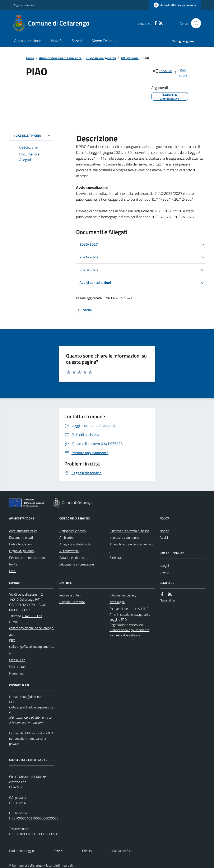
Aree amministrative (23, 531)
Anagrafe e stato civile (75, 544)
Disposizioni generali (101, 58)
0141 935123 (32, 616)
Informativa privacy (123, 595)
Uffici (13, 571)
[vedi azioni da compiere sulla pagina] (181, 73)
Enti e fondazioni (21, 544)
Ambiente (66, 537)
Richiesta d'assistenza (125, 635)
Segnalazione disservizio (126, 625)
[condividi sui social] (162, 71)
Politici (14, 564)
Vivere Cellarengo (106, 41)
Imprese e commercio (124, 537)
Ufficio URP (17, 660)
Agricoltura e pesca (73, 531)
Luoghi (164, 565)
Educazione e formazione (77, 564)
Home (30, 58)
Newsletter (168, 600)
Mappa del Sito (122, 851)
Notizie (164, 531)
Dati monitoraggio (22, 851)
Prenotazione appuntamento (129, 630)
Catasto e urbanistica (74, 558)
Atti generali (130, 58)
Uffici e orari (17, 667)
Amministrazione (28, 41)
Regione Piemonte (24, 5)
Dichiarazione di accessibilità (129, 609)
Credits (87, 851)
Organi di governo (21, 551)
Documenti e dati (21, 537)
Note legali (117, 602)
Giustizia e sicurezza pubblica (129, 531)
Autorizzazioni (69, 551)
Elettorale (116, 558)
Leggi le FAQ (118, 619)
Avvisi (164, 537)
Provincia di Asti (70, 595)
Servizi (77, 41)
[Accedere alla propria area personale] (175, 5)
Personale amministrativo (27, 558)
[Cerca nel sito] (194, 23)
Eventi (164, 572)
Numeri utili (17, 673)
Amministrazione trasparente (60, 58)
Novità (56, 41)
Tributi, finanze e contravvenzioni (132, 547)
